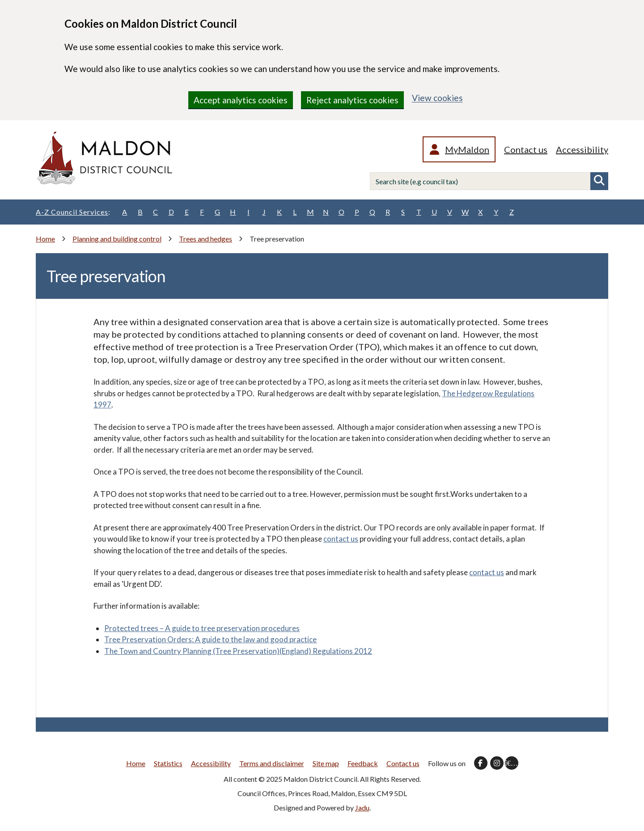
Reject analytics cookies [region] (352, 100)
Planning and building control (117, 239)
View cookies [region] (437, 98)
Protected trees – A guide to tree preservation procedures (202, 628)
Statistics (168, 763)
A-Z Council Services (73, 212)
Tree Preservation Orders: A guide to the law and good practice (210, 639)
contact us (341, 539)
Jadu (362, 808)
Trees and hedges (205, 239)
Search (599, 181)
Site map (326, 763)
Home (45, 239)
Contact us (526, 149)
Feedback (363, 763)
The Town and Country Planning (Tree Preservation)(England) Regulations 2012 (238, 651)
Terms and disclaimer (272, 763)
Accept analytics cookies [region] (241, 100)
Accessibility (582, 149)
